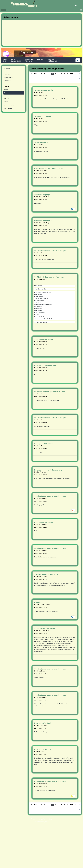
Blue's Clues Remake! (43, 749)
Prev (35, 74)
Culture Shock (40, 751)
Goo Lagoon (39, 92)
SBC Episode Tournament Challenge (49, 277)
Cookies (49, 819)
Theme (34, 819)
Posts (6, 93)
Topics (6, 89)
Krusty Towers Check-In (43, 605)
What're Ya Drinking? (43, 116)
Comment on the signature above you (50, 392)
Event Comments (9, 105)
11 (64, 74)
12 (67, 74)
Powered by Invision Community (41, 823)
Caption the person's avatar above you (50, 251)
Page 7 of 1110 (80, 77)
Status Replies (8, 81)
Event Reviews (8, 108)
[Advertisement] (24, 33)
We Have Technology (42, 197)
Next (71, 74)
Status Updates (8, 77)
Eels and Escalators (42, 253)
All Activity (7, 68)
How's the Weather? (43, 723)
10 (61, 74)
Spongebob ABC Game (44, 339)
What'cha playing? (42, 195)
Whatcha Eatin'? (41, 142)
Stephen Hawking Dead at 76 (46, 574)
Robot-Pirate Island (41, 171)
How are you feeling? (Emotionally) (48, 168)
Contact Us (42, 819)
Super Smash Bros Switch (45, 629)
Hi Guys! (38, 602)
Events (6, 102)
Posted (41, 95)
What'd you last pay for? (44, 90)
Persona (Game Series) (44, 221)
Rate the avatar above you (45, 366)
